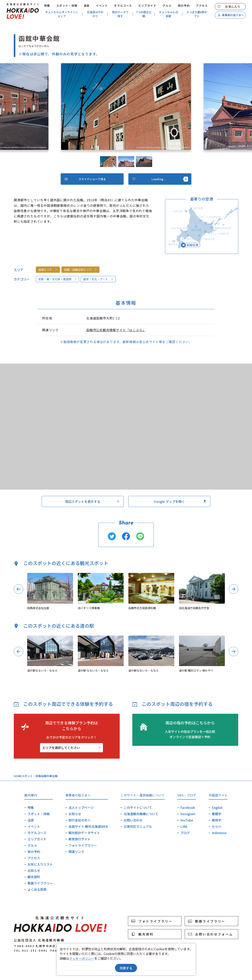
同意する (126, 968)
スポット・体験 (67, 6)
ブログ (185, 833)
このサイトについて (138, 807)
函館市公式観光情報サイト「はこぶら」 (116, 330)
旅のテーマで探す (120, 14)
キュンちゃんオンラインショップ (62, 14)
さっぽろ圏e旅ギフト (197, 14)
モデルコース (123, 6)
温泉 (87, 6)
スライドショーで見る (85, 179)
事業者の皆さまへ (231, 15)
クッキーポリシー (82, 958)
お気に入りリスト (40, 864)
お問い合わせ (133, 820)
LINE (184, 826)
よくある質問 (37, 889)
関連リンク (76, 852)
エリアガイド (147, 6)
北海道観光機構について (141, 814)
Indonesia (219, 833)
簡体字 (217, 820)
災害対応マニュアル (138, 826)
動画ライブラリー (40, 883)
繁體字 (217, 814)
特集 (47, 6)
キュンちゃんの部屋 (169, 14)
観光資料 (34, 877)
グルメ (167, 6)
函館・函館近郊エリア (81, 270)
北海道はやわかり (95, 14)
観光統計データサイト (84, 833)
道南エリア (48, 270)
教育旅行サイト (80, 839)
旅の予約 (184, 6)
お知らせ (34, 870)
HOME (18, 776)
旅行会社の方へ (80, 820)
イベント (102, 6)
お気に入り (229, 6)
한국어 (217, 826)
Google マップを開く (180, 501)
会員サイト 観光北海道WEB (88, 826)
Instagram (188, 814)
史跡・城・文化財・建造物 (57, 279)
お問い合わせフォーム (210, 934)
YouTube (187, 820)
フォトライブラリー (83, 845)
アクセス (202, 6)
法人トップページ (81, 807)
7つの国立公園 (144, 14)
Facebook (188, 807)
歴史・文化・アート (98, 279)
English (217, 807)
